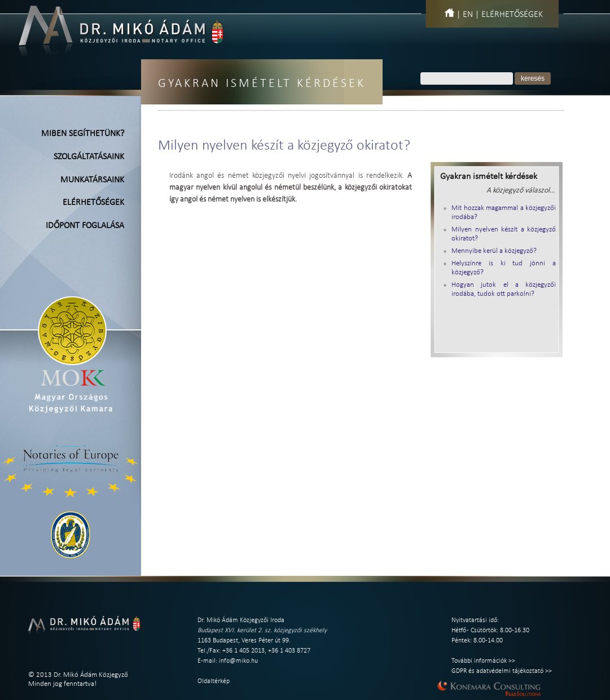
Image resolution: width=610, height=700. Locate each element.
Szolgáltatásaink (89, 157)
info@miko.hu (238, 661)
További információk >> (483, 661)
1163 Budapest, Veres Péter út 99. (244, 641)
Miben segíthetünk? (83, 134)
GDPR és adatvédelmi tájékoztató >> (502, 671)
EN (468, 15)
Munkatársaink (92, 180)
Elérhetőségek (512, 15)
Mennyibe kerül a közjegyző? (494, 251)
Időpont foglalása (85, 226)
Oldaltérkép (214, 681)
